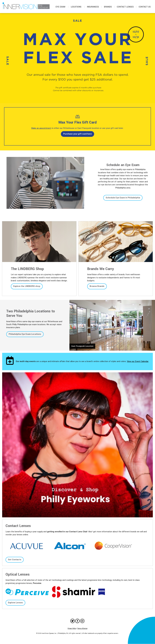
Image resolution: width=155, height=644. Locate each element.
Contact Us (145, 7)
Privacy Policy (72, 628)
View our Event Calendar (138, 361)
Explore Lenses (15, 603)
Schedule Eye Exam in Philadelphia (123, 198)
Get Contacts (15, 560)
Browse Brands (97, 286)
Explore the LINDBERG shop (27, 286)
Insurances (94, 7)
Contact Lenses (127, 7)
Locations (78, 7)
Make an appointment (41, 128)
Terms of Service (82, 628)
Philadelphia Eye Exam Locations (25, 334)
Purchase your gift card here (77, 134)
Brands (109, 7)
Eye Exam (62, 7)
